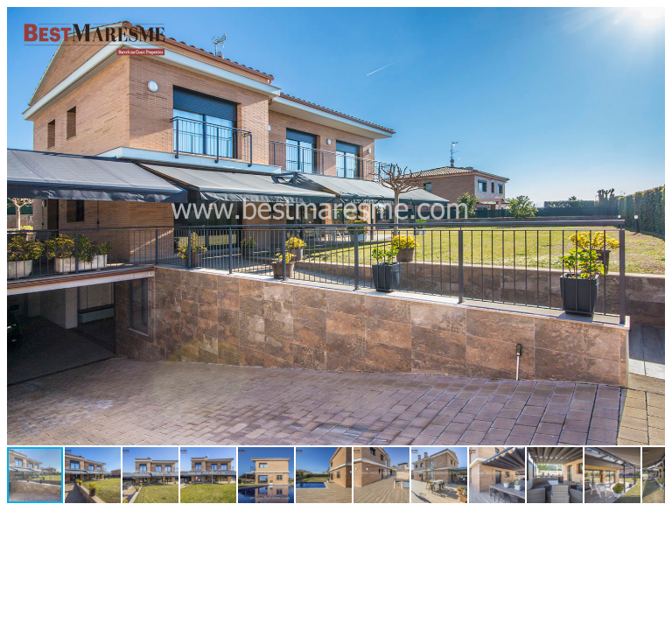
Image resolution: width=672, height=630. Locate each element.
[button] (649, 23)
